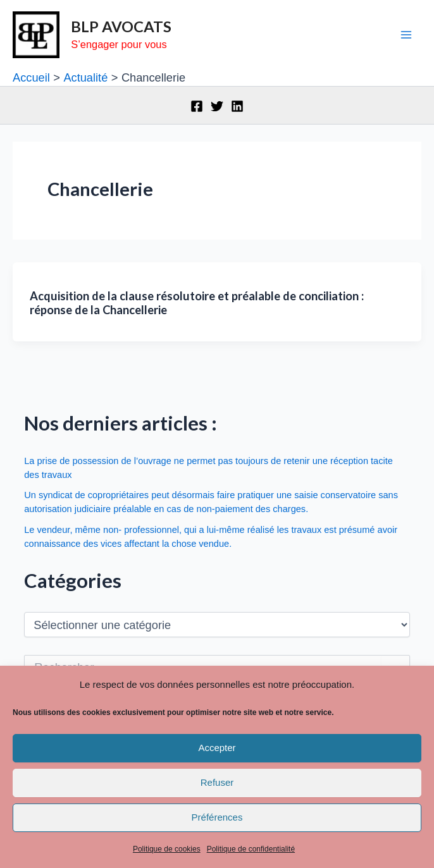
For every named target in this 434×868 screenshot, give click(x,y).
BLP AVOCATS (121, 27)
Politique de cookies (167, 849)
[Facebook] (197, 106)
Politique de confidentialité (251, 849)
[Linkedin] (237, 106)
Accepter (217, 748)
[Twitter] (217, 106)
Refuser (217, 782)
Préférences (217, 817)
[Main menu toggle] (406, 35)
